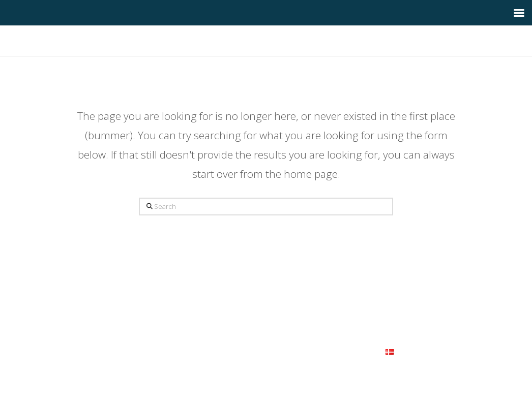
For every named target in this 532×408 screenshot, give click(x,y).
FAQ (250, 351)
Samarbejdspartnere (298, 351)
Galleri (223, 351)
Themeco (288, 369)
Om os (148, 351)
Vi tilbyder (184, 351)
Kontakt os (358, 351)
